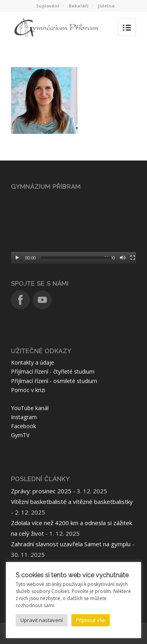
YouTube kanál (30, 408)
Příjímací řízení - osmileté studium (54, 381)
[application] (73, 229)
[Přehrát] (17, 258)
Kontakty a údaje (33, 362)
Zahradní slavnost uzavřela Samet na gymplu (71, 544)
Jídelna (106, 6)
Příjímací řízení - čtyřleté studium (53, 371)
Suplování (48, 6)
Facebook (24, 426)
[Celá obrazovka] (133, 258)
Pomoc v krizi (28, 390)
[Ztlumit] (122, 258)
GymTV (20, 435)
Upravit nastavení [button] (42, 620)
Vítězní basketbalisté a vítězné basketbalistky (72, 502)
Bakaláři (79, 6)
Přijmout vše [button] (91, 620)
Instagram (24, 417)
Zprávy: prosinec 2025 (41, 491)
